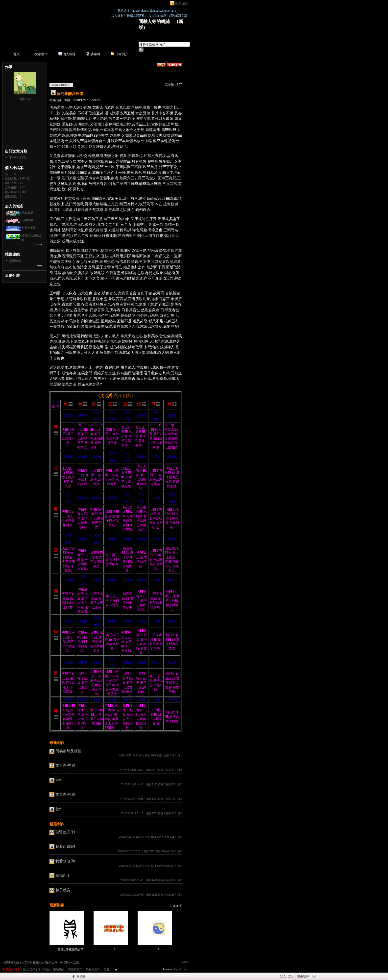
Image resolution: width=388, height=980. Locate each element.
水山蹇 (142, 662)
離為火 (97, 498)
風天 (128, 412)
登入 (283, 976)
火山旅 (97, 662)
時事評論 (55, 100)
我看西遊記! (65, 846)
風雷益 (128, 539)
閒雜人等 (25, 99)
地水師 (172, 621)
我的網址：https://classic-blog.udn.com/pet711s (147, 11)
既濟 (142, 501)
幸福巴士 (63, 875)
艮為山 (156, 662)
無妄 (68, 542)
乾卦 (59, 809)
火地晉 (97, 700)
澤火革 (83, 498)
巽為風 (128, 580)
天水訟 (68, 621)
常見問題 (44, 970)
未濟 (97, 625)
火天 (97, 412)
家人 (128, 501)
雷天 (112, 412)
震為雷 (112, 539)
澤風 (83, 576)
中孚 (128, 460)
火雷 (97, 535)
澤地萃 (83, 700)
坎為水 (142, 621)
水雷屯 (142, 539)
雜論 (67, 100)
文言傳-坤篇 (65, 765)
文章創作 (41, 54)
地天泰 (172, 416)
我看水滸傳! (65, 861)
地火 (172, 494)
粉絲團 (81, 976)
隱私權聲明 (93, 970)
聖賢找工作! (65, 832)
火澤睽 (97, 457)
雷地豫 (112, 700)
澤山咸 (83, 662)
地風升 (172, 580)
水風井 (142, 580)
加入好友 (117, 16)
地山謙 (172, 662)
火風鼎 (97, 580)
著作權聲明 (75, 970)
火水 (97, 618)
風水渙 (128, 621)
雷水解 (112, 621)
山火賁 (156, 498)
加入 (291, 976)
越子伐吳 (63, 890)
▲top (185, 962)
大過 (83, 584)
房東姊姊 (15, 261)
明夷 (172, 501)
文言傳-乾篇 (65, 794)
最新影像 (57, 905)
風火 (128, 494)
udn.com (183, 969)
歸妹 (112, 460)
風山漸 (128, 662)
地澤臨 (172, 457)
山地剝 (156, 700)
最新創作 (57, 743)
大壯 (112, 419)
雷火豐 (112, 498)
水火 (142, 494)
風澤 (128, 453)
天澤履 (68, 457)
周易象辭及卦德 (70, 94)
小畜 (128, 419)
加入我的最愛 (157, 16)
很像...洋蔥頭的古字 (71, 950)
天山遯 (68, 662)
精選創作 (57, 824)
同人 (68, 501)
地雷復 (172, 539)
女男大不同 (29, 228)
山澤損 (156, 457)
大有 (97, 419)
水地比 (142, 700)
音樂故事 (27, 220)
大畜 (156, 419)
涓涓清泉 (27, 212)
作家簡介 (122, 54)
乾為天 (68, 416)
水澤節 (142, 457)
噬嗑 (97, 542)
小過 (112, 666)
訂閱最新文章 (178, 16)
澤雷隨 (83, 539)
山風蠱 (156, 580)
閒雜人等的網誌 (154, 22)
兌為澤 (83, 457)
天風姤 (68, 580)
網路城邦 (182, 3)
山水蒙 (156, 621)
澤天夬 (83, 416)
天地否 (68, 700)
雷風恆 (112, 580)
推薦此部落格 (136, 16)
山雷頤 (156, 539)
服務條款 (59, 970)
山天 (156, 412)
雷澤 (112, 453)
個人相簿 (69, 54)
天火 (68, 494)
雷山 (112, 659)
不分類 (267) (17, 158)
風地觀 (128, 700)
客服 (106, 970)
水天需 (142, 416)
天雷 (68, 535)
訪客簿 (95, 54)
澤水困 (83, 621)
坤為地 (172, 700)
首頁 (16, 54)
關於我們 (29, 970)
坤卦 (59, 780)
